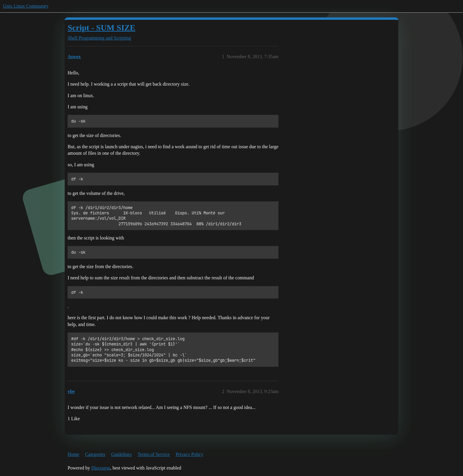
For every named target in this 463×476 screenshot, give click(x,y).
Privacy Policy (190, 454)
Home (73, 454)
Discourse (101, 468)
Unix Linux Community (26, 6)
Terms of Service (154, 454)
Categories (95, 454)
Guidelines (122, 454)
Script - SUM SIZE (101, 28)
